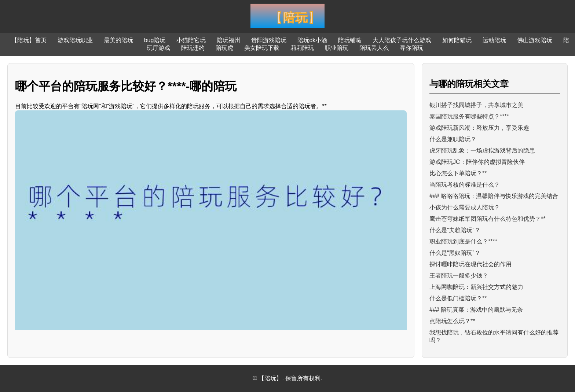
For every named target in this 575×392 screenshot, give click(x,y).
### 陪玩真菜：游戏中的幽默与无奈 (476, 310)
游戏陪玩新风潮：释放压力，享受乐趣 (479, 128)
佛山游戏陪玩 (535, 40)
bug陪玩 (155, 40)
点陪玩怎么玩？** (452, 321)
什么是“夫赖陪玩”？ (455, 230)
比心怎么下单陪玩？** (458, 173)
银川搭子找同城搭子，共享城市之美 (476, 105)
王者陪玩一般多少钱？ (459, 276)
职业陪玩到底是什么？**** (463, 241)
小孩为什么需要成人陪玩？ (465, 207)
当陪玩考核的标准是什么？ (465, 185)
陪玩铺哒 (350, 40)
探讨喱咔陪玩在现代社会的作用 (470, 264)
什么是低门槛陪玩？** (458, 298)
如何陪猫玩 (457, 40)
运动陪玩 (494, 40)
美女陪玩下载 (262, 48)
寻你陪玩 (411, 48)
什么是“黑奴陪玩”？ (455, 253)
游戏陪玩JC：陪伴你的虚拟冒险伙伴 (477, 162)
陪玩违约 (193, 48)
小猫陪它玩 (191, 40)
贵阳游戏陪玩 (269, 40)
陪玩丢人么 (374, 48)
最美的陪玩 (118, 40)
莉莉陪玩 (302, 48)
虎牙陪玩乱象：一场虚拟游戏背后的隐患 (482, 151)
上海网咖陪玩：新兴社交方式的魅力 (476, 287)
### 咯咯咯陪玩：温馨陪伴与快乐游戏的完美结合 (494, 196)
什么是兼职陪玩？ (453, 139)
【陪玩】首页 (29, 40)
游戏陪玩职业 (75, 40)
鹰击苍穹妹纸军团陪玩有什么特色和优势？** (487, 219)
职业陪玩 (337, 48)
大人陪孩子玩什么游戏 (402, 40)
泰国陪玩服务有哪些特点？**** (469, 116)
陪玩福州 (228, 40)
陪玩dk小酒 (312, 40)
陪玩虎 (224, 48)
